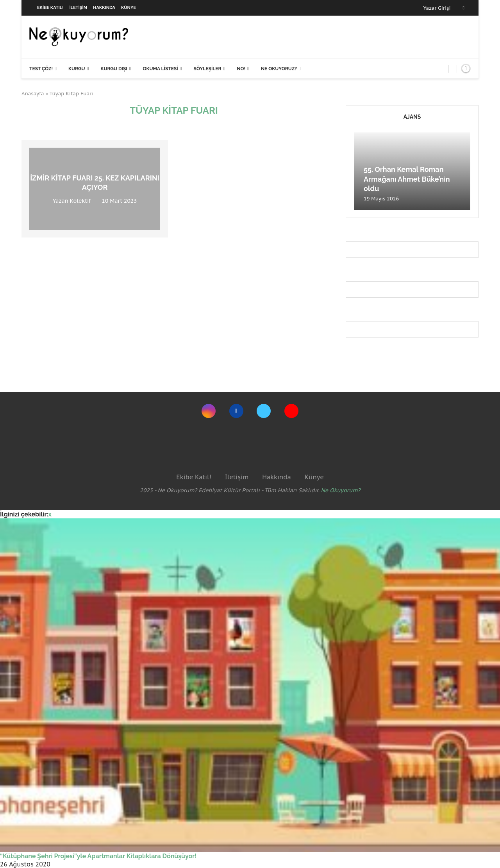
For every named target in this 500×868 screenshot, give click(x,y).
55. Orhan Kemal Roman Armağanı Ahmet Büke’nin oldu (407, 179)
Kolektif (80, 200)
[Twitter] (264, 411)
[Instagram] (209, 411)
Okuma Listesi (160, 69)
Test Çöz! (41, 69)
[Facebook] (464, 8)
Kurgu (77, 69)
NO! (241, 69)
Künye (129, 8)
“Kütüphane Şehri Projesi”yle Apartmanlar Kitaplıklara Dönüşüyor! (98, 856)
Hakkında (104, 8)
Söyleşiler (208, 69)
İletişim (79, 8)
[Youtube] (291, 411)
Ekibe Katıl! (50, 8)
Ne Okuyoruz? (279, 69)
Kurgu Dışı (114, 69)
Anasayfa (33, 94)
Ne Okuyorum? (341, 490)
